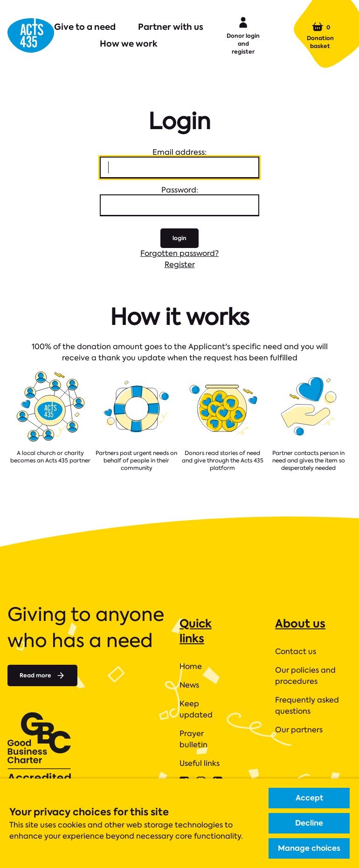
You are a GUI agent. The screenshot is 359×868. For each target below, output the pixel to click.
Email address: (179, 152)
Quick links (196, 631)
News (189, 685)
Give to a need (85, 27)
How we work (129, 44)
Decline (309, 823)
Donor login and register (243, 35)
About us (300, 623)
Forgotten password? (179, 253)
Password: (180, 190)
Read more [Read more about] (42, 675)
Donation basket (320, 35)
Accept (309, 798)
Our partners (299, 730)
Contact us (296, 651)
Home (191, 666)
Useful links (200, 763)
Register (180, 265)
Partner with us (171, 27)
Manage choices (309, 848)
